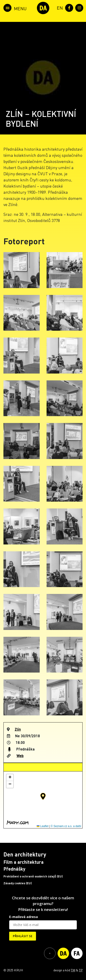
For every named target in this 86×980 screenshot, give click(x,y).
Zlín (18, 729)
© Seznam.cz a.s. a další (66, 826)
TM (73, 970)
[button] (43, 796)
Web (20, 756)
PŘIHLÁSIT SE (23, 936)
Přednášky (14, 869)
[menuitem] (59, 7)
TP (81, 970)
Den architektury (25, 854)
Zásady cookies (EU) (18, 883)
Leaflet (43, 826)
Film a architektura (24, 862)
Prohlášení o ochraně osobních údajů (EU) (33, 876)
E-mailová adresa (24, 917)
